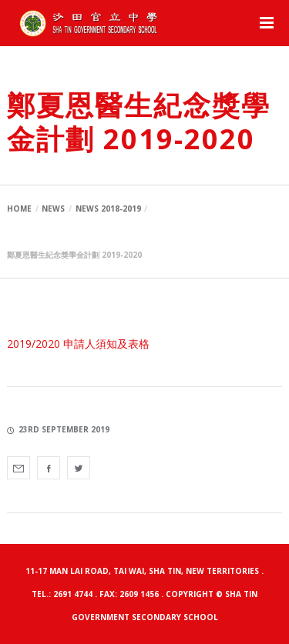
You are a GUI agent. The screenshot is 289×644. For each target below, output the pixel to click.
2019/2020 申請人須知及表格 (78, 344)
